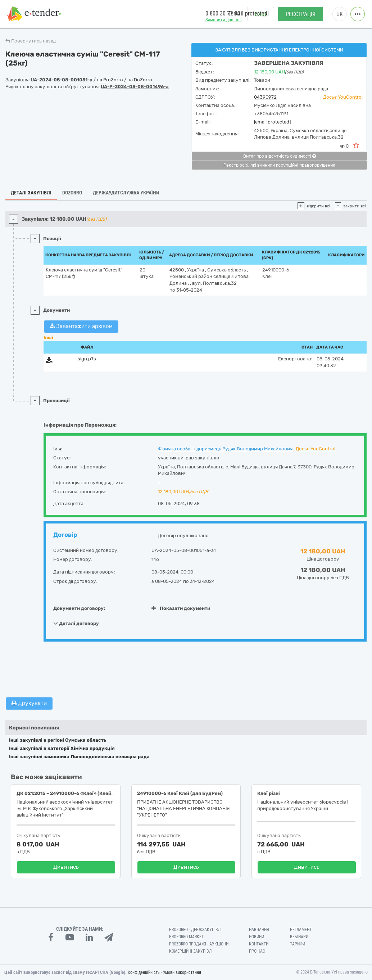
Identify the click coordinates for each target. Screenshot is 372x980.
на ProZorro (110, 80)
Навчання (259, 930)
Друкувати (29, 703)
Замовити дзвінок (224, 20)
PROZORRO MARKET (186, 937)
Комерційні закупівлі (191, 951)
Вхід (261, 15)
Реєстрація (301, 15)
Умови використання (182, 972)
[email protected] (272, 122)
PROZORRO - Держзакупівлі (195, 930)
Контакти (259, 944)
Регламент (301, 930)
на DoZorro (140, 80)
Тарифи (298, 944)
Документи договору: (79, 608)
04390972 (265, 97)
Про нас (257, 951)
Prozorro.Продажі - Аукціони (199, 944)
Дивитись (66, 867)
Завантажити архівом (81, 326)
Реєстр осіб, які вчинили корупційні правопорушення (279, 165)
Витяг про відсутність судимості (280, 156)
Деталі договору (76, 623)
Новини (257, 937)
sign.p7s (87, 359)
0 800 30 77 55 (223, 14)
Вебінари (299, 937)
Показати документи (181, 608)
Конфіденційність (144, 972)
